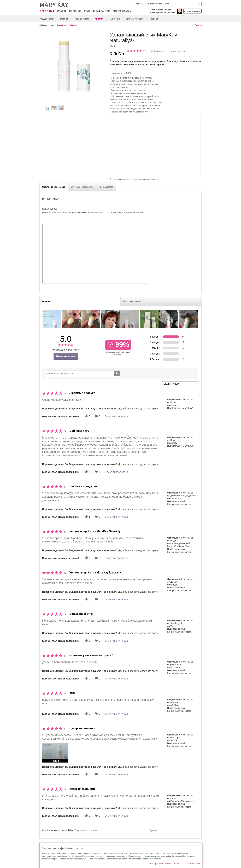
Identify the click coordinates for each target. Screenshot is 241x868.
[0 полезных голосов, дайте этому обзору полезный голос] (87, 416)
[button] (55, 753)
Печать (198, 25)
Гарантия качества (154, 4)
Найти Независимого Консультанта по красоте (162, 11)
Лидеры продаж (135, 19)
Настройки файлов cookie (164, 864)
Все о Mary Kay (138, 4)
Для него (116, 19)
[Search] (187, 4)
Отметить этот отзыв (116, 416)
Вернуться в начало (86, 830)
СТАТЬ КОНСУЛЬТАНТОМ (97, 11)
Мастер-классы (122, 11)
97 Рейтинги (157, 51)
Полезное (75, 11)
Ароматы (100, 19)
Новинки (153, 19)
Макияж (64, 19)
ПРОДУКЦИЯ (47, 11)
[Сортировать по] (180, 384)
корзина (192, 11)
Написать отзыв (177, 51)
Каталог (61, 11)
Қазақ (168, 4)
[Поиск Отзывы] (117, 373)
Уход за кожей (47, 19)
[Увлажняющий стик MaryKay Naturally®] (73, 66)
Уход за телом (82, 19)
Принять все (193, 864)
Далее (154, 830)
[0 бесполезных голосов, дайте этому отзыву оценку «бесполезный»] (97, 416)
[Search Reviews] (82, 373)
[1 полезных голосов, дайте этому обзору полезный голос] (87, 517)
